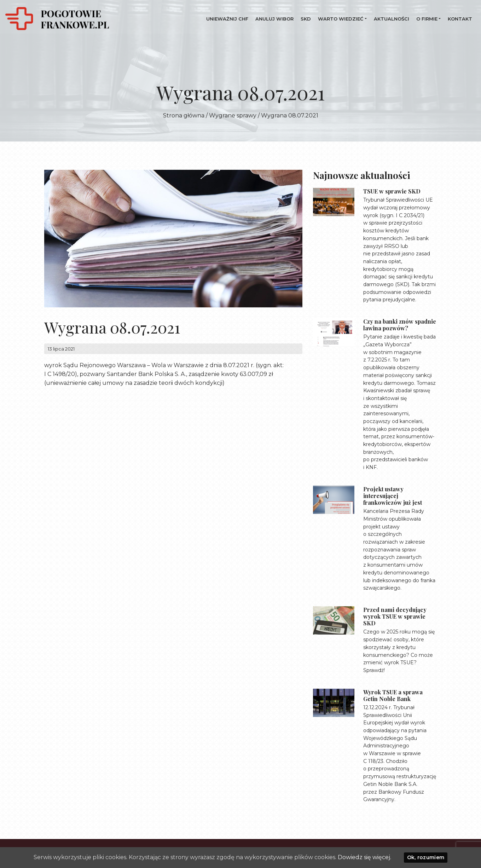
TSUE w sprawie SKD (392, 191)
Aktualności (392, 19)
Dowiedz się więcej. (364, 857)
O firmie (427, 19)
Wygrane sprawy (233, 115)
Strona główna (184, 115)
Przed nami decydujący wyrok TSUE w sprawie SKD (395, 616)
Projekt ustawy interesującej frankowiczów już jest (393, 496)
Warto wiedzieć (341, 19)
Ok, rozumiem (426, 857)
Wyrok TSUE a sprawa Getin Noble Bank (393, 695)
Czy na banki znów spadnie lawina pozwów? (400, 325)
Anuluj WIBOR (274, 19)
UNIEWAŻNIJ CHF (227, 19)
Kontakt (460, 19)
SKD (306, 19)
